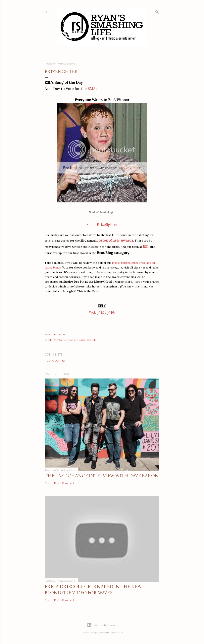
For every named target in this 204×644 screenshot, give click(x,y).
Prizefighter (60, 340)
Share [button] (48, 334)
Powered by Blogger (102, 625)
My (104, 312)
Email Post (60, 334)
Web (93, 312)
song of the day (77, 340)
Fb (113, 312)
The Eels (91, 340)
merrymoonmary (113, 633)
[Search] (157, 11)
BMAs (92, 89)
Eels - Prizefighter (102, 225)
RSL (146, 246)
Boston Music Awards (115, 240)
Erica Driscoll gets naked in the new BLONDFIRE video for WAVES (93, 590)
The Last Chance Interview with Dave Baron (102, 476)
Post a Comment (56, 361)
